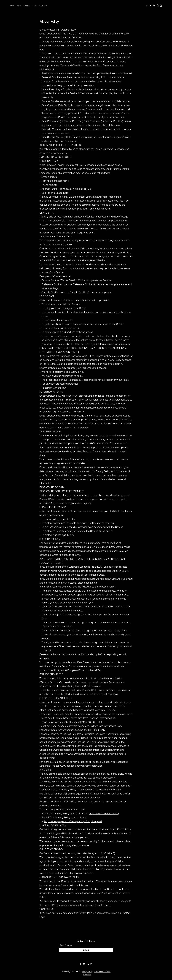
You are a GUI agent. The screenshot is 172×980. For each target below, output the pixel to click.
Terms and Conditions (102, 972)
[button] (161, 5)
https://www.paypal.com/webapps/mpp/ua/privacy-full (73, 821)
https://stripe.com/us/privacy (104, 813)
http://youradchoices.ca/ (62, 750)
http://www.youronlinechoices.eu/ (77, 754)
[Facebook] (147, 5)
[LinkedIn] (154, 5)
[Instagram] (158, 5)
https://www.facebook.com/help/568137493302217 (78, 730)
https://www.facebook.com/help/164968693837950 (75, 722)
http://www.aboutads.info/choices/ (63, 746)
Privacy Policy (87, 972)
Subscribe (87, 975)
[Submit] (86, 950)
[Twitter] (150, 5)
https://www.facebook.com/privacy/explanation (78, 766)
